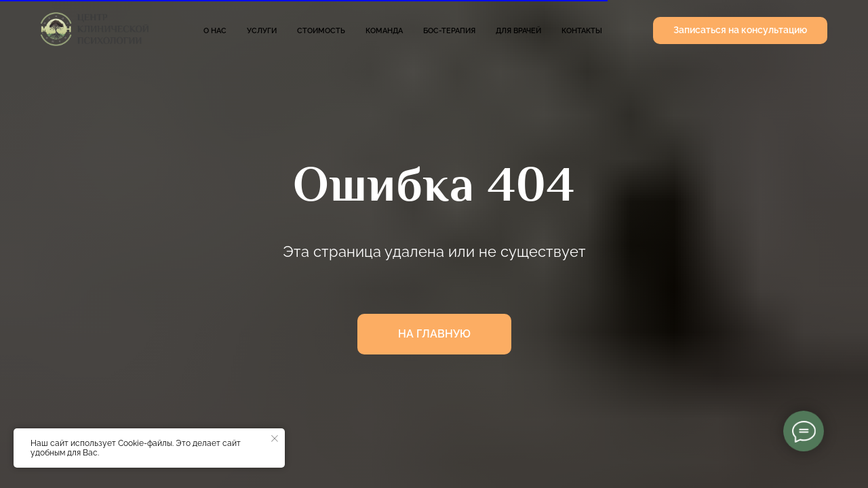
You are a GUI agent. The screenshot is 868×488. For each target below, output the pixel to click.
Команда (384, 31)
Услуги (262, 31)
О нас (215, 31)
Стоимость (321, 31)
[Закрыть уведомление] (275, 439)
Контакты (582, 31)
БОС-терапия (449, 31)
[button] (740, 30)
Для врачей (518, 31)
